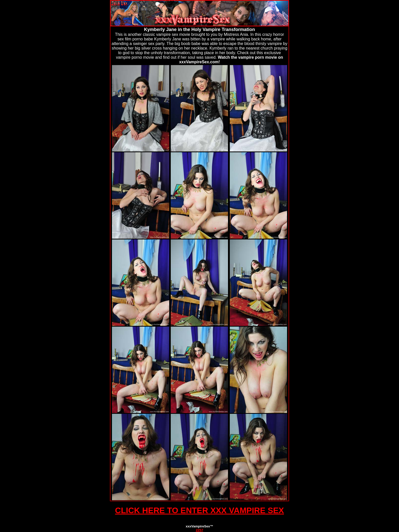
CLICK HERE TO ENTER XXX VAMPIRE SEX (199, 510)
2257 (200, 530)
